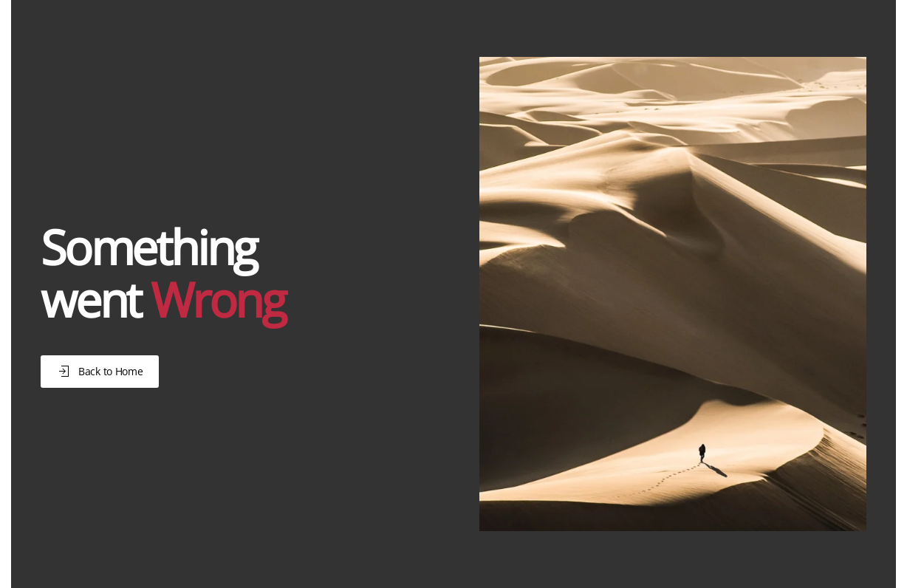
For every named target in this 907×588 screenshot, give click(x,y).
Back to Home (100, 372)
